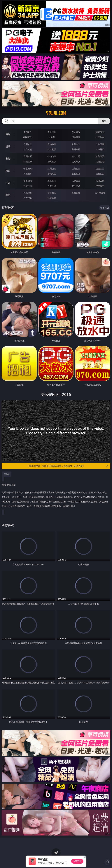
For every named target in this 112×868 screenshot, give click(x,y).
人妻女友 (76, 181)
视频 (8, 146)
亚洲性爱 (28, 156)
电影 (8, 159)
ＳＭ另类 (100, 149)
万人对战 (76, 132)
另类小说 (52, 186)
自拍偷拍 (52, 144)
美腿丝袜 (28, 174)
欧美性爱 (100, 156)
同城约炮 (28, 193)
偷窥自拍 (28, 168)
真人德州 (52, 132)
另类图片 (100, 174)
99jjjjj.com (56, 113)
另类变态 (100, 161)
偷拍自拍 (52, 156)
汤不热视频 (100, 193)
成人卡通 (76, 156)
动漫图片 (100, 168)
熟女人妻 (28, 149)
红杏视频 (28, 198)
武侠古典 (100, 181)
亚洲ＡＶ (28, 144)
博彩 (8, 134)
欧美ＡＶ (76, 144)
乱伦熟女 (76, 161)
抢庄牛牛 (100, 137)
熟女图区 (76, 174)
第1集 (7, 474)
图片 (8, 171)
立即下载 (77, 861)
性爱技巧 (100, 186)
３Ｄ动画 (100, 144)
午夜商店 (52, 193)
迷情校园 (28, 186)
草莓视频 (76, 193)
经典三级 (52, 161)
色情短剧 (52, 198)
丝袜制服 (52, 149)
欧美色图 (76, 168)
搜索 (104, 121)
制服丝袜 (28, 161)
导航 (8, 195)
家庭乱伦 (52, 181)
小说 (8, 183)
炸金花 (52, 137)
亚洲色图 (52, 168)
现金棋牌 (76, 137)
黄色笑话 (76, 186)
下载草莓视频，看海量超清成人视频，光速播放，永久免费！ (68, 466)
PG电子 (28, 132)
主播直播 (76, 149)
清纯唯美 (52, 174)
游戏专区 (100, 132)
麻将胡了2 (28, 137)
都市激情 (28, 181)
